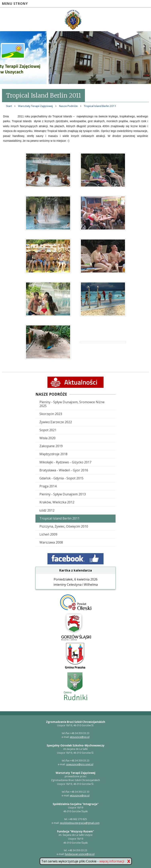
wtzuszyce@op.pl (80, 737)
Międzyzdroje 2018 (53, 454)
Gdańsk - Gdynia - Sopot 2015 (61, 478)
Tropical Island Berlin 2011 (59, 518)
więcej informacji (112, 861)
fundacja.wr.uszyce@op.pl (80, 854)
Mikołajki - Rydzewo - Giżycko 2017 (65, 462)
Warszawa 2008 (51, 542)
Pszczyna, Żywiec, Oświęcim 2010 (64, 526)
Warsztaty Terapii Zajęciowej (35, 106)
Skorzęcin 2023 (51, 414)
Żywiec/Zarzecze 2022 (56, 422)
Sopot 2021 (48, 430)
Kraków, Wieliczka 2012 (57, 502)
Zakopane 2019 (51, 446)
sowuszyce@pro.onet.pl (80, 764)
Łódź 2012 (47, 510)
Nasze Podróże (68, 106)
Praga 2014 (48, 486)
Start (9, 106)
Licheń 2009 (48, 534)
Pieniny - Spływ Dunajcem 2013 (63, 494)
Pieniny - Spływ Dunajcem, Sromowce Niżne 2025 (72, 404)
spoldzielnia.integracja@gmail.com (80, 823)
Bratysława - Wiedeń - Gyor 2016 (64, 470)
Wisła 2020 (47, 438)
